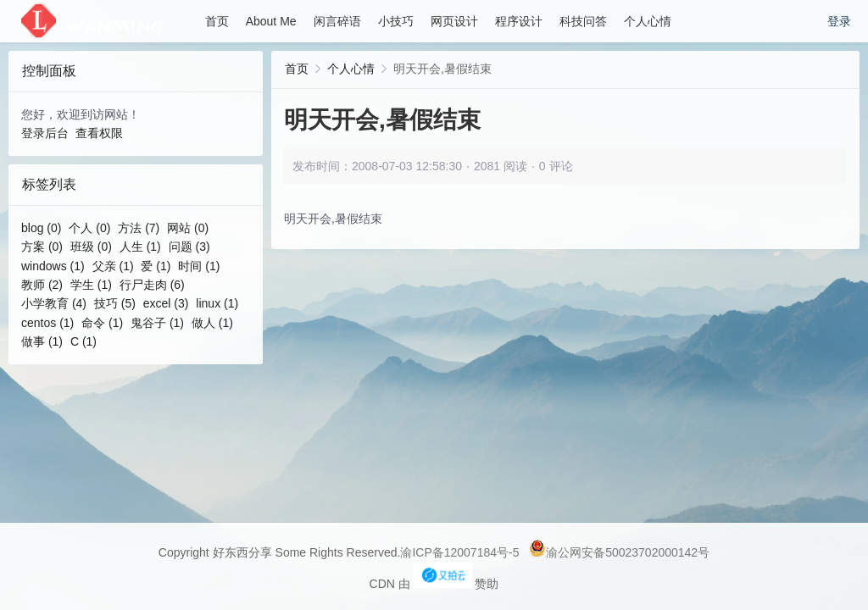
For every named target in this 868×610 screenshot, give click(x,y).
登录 (839, 21)
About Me (271, 21)
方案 (42, 247)
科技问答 (583, 21)
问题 (189, 247)
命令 (102, 323)
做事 (42, 341)
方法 (139, 228)
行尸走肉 (152, 285)
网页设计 (454, 21)
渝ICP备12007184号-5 (459, 552)
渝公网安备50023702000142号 (619, 552)
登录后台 (45, 133)
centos (47, 323)
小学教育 (54, 303)
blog (41, 228)
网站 (188, 228)
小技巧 (396, 21)
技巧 (115, 303)
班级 (91, 247)
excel (166, 303)
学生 (91, 285)
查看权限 (99, 133)
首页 (217, 21)
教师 (42, 285)
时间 (199, 266)
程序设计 (519, 21)
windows (53, 266)
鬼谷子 (157, 323)
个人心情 (648, 21)
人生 (140, 247)
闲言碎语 (337, 21)
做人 (212, 323)
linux (217, 303)
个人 (89, 228)
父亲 (113, 266)
